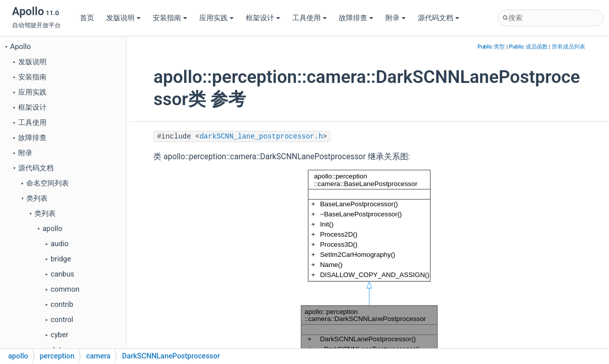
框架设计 (263, 18)
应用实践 (216, 18)
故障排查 (356, 18)
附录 (396, 18)
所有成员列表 (569, 47)
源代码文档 (439, 18)
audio (60, 244)
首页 (87, 18)
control (62, 320)
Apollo (20, 47)
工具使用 (310, 18)
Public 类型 (491, 47)
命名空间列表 (48, 183)
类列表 (37, 198)
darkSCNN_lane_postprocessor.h (261, 136)
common (65, 289)
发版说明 (123, 18)
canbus (62, 274)
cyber (59, 335)
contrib (62, 305)
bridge (61, 259)
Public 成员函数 (528, 47)
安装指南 (170, 18)
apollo (52, 229)
